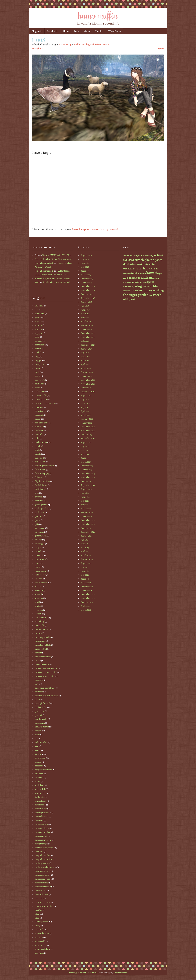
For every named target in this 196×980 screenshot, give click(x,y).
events (38, 454)
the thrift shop (41, 891)
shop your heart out (44, 770)
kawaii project (41, 583)
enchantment (41, 442)
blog (37, 356)
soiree (38, 781)
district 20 (39, 427)
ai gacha (38, 321)
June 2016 (85, 403)
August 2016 (86, 396)
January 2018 (86, 329)
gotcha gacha (41, 536)
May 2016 (85, 407)
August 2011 (86, 563)
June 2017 (85, 357)
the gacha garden (43, 855)
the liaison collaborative (45, 867)
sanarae (38, 754)
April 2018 (85, 318)
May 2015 (85, 454)
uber (37, 914)
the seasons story (43, 879)
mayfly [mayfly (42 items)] (126, 278)
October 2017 (87, 341)
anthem (38, 325)
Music (87, 31)
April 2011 (85, 579)
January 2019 (86, 282)
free (37, 493)
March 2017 (86, 368)
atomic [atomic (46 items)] (147, 255)
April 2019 (85, 271)
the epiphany (40, 844)
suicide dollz (40, 789)
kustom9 (39, 598)
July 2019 (85, 259)
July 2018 (85, 306)
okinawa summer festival (46, 672)
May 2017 (85, 360)
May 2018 (85, 314)
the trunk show (42, 894)
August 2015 (86, 442)
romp (37, 735)
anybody (38, 329)
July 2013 (85, 540)
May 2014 (85, 501)
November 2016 (88, 384)
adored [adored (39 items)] (126, 255)
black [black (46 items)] (161, 255)
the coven (39, 820)
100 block (39, 306)
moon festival (41, 649)
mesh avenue (41, 641)
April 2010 (85, 606)
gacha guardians (42, 509)
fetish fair (39, 477)
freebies (39, 497)
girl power (40, 528)
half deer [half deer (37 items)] (156, 269)
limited (38, 606)
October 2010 (87, 602)
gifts (37, 524)
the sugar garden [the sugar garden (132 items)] (136, 295)
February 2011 (87, 587)
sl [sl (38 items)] (131, 291)
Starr (37, 259)
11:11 (37, 310)
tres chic (39, 898)
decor (38, 419)
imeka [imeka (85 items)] (135, 273)
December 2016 (88, 380)
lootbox (38, 614)
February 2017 (87, 372)
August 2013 (86, 536)
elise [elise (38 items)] (133, 264)
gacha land (40, 512)
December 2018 (88, 286)
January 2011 (86, 590)
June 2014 (85, 497)
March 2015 (86, 462)
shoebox (39, 762)
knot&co (39, 590)
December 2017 (88, 333)
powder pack (41, 719)
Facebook (52, 31)
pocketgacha (41, 707)
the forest (39, 852)
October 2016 (87, 388)
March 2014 (86, 509)
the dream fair (41, 836)
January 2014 (86, 516)
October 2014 (87, 481)
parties (38, 700)
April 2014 (85, 505)
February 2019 (87, 279)
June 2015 (85, 450)
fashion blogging (42, 473)
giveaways (39, 532)
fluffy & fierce (41, 485)
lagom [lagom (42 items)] (160, 273)
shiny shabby (40, 758)
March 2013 (86, 555)
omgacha (39, 680)
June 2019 (85, 263)
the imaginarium (42, 863)
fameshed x (40, 462)
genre (38, 520)
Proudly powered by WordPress (83, 973)
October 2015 (87, 435)
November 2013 (88, 524)
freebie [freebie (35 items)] (140, 269)
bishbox (38, 349)
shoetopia (39, 766)
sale (37, 746)
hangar (38, 547)
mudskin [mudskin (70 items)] (134, 282)
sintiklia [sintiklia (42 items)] (127, 291)
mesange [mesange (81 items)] (135, 278)
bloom (38, 368)
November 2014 (88, 477)
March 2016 (86, 415)
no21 (37, 661)
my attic (38, 653)
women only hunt (43, 949)
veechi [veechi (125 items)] (158, 295)
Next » (161, 49)
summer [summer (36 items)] (146, 291)
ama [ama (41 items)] (132, 255)
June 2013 (85, 544)
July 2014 (85, 493)
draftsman (39, 431)
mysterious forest (43, 657)
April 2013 (85, 551)
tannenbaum (41, 801)
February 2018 (87, 325)
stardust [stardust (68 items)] (137, 291)
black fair (39, 353)
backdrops (39, 345)
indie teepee (40, 575)
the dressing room (43, 840)
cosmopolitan (41, 399)
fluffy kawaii (40, 489)
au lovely (39, 341)
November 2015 (88, 431)
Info (77, 31)
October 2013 (87, 528)
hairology (39, 544)
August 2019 (86, 255)
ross (37, 739)
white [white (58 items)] (126, 299)
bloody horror (41, 364)
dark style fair (41, 411)
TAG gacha (40, 797)
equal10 (38, 446)
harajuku (39, 551)
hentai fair (39, 555)
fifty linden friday (42, 481)
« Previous (37, 49)
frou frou (39, 501)
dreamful (39, 434)
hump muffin (98, 15)
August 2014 (86, 489)
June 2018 (85, 310)
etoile (37, 450)
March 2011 (86, 583)
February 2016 (87, 419)
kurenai (38, 594)
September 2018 (88, 298)
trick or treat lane (43, 902)
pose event (40, 711)
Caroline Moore (120, 973)
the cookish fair (42, 816)
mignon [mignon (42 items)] (156, 278)
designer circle (42, 423)
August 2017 (86, 349)
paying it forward (42, 703)
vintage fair (40, 930)
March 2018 (86, 321)
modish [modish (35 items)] (126, 282)
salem (38, 750)
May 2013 (85, 548)
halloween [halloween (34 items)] (127, 274)
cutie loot (39, 407)
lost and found (41, 618)
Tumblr (99, 31)
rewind (38, 731)
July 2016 (85, 399)
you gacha (39, 953)
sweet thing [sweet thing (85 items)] (156, 290)
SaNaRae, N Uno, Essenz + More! (57, 259)
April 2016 (85, 411)
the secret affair (42, 883)
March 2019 (86, 275)
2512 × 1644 (65, 45)
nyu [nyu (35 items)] (141, 282)
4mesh (38, 318)
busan (38, 388)
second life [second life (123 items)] (150, 286)
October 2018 (87, 294)
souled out (40, 785)
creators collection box (45, 403)
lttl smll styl (40, 622)
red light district (42, 727)
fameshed (39, 458)
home (37, 563)
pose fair (39, 715)
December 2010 (88, 594)
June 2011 (85, 571)
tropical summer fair (44, 906)
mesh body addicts (43, 645)
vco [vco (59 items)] (151, 295)
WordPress (115, 31)
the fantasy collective (44, 848)
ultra (37, 918)
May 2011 (85, 575)
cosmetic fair (41, 395)
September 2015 (88, 438)
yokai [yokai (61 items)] (132, 299)
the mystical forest (43, 871)
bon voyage (40, 380)
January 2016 (86, 423)
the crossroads (41, 824)
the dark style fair (43, 832)
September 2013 (88, 532)
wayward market (42, 933)
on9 (37, 684)
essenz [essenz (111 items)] (128, 268)
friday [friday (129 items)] (147, 268)
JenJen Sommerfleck (44, 263)
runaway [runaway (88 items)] (129, 286)
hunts (37, 567)
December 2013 (88, 520)
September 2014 (88, 485)
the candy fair (41, 809)
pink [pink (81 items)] (151, 282)
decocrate (39, 415)
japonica (39, 579)
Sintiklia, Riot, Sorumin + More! (56, 282)
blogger (38, 360)
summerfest (41, 793)
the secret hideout (43, 887)
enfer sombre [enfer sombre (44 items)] (149, 264)
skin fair (39, 777)
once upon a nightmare (45, 688)
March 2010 (86, 610)
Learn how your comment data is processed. (95, 229)
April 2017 (85, 364)
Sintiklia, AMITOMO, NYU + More (57, 255)
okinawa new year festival (46, 668)
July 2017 (85, 353)
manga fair (40, 625)
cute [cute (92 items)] (137, 260)
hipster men (40, 559)
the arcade (40, 805)
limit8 (37, 602)
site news (39, 774)
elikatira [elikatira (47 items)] (127, 264)
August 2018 (86, 302)
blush (37, 372)
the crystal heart (42, 828)
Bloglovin (37, 31)
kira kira (39, 586)
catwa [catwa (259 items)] (129, 259)
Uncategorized (42, 922)
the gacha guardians (44, 859)
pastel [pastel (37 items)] (145, 282)
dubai (37, 438)
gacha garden (41, 505)
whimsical (39, 941)
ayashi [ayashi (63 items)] (154, 255)
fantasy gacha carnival (45, 466)
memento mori (42, 629)
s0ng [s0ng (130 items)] (138, 286)
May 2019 (85, 267)
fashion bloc (40, 470)
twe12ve (38, 910)
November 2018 (88, 290)
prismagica (40, 723)
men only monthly (43, 637)
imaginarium (41, 571)
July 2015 (85, 446)
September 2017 (88, 345)
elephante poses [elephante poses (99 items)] (151, 260)
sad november (41, 742)
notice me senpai (42, 664)
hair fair (38, 540)
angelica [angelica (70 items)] (139, 255)
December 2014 (88, 474)
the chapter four (42, 813)
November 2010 (88, 598)
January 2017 (86, 376)
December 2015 (88, 427)
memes (38, 633)
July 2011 (85, 567)
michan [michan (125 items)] (146, 277)
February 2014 (87, 512)
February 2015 (87, 466)
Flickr (66, 31)
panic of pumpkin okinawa (46, 696)
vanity (37, 926)
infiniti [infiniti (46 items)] (143, 273)
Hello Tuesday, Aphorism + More (91, 45)
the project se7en (43, 875)
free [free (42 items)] (135, 269)
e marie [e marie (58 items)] (139, 264)
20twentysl (40, 314)
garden (38, 516)
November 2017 (88, 337)
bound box (39, 384)
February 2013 (87, 559)
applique (39, 333)
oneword (39, 692)
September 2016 (88, 392)
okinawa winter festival (45, 676)
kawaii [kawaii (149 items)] (152, 273)
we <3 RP (39, 937)
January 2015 (86, 470)
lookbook (39, 610)
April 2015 (85, 458)
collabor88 (39, 392)
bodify (38, 376)
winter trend (41, 945)
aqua (37, 337)
